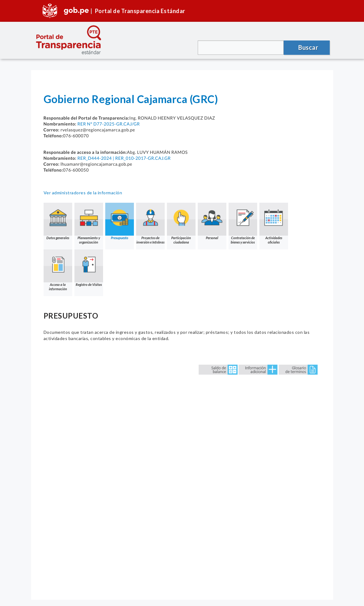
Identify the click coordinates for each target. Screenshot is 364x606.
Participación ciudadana (181, 223)
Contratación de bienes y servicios (243, 223)
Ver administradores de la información (83, 193)
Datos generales (58, 221)
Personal (212, 221)
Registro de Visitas (89, 268)
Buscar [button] (308, 47)
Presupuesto (120, 221)
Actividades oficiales (274, 223)
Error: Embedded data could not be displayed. (182, 471)
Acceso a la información (58, 270)
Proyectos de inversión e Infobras (150, 223)
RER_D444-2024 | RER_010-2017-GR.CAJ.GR (124, 158)
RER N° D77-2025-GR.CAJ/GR (109, 124)
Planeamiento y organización (89, 223)
